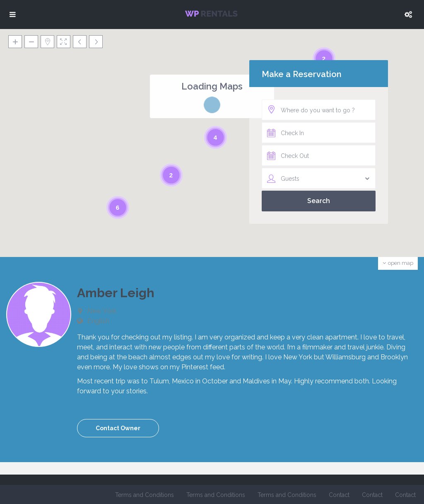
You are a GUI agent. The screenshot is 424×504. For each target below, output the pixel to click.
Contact (339, 495)
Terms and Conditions (145, 495)
